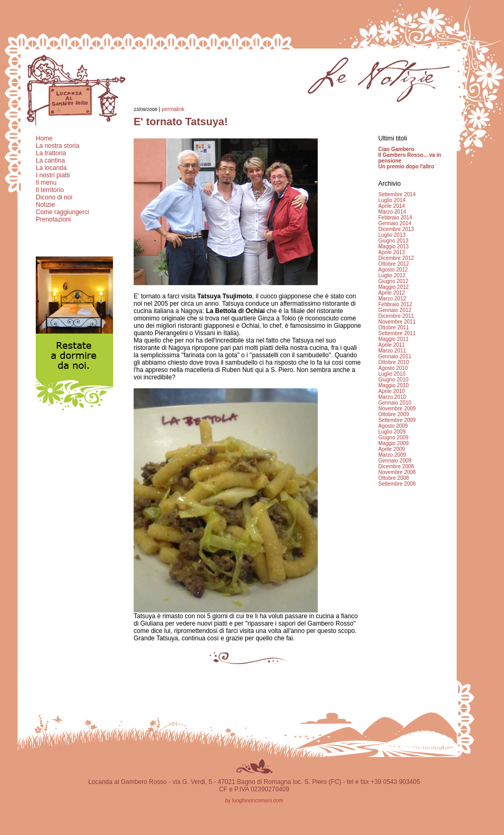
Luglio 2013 (392, 235)
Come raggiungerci (62, 212)
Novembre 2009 (397, 409)
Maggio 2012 (394, 287)
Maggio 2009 (394, 443)
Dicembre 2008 (396, 466)
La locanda (51, 168)
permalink (173, 109)
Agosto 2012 (393, 270)
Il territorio (50, 190)
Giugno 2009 (393, 437)
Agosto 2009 (393, 426)
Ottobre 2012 (394, 264)
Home (44, 138)
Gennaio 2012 (395, 310)
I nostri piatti (53, 175)
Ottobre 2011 (394, 328)
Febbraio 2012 (395, 304)
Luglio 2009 (392, 432)
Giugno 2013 (393, 241)
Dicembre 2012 (396, 258)
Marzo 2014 (392, 212)
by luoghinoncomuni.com (254, 801)
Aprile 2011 (392, 345)
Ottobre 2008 (394, 478)
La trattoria (51, 153)
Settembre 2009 (397, 420)
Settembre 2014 (397, 194)
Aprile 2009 (392, 449)
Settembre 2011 (397, 333)
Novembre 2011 (397, 322)
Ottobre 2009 (394, 414)
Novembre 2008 (397, 472)
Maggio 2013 (394, 247)
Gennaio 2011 (395, 356)
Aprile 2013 (392, 252)
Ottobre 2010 (394, 362)
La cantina (50, 160)
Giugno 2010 (393, 380)
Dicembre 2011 (396, 316)
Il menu (46, 183)
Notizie (46, 205)
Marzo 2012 (392, 299)
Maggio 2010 (394, 385)
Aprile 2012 (392, 293)
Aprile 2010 (392, 391)
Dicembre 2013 (396, 229)
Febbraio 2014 (395, 218)
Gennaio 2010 (395, 403)
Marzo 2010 (392, 397)
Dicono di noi (54, 197)
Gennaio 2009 (395, 461)
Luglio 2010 (392, 374)
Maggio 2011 (394, 339)
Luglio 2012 (392, 275)
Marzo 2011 (392, 351)
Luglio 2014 (392, 200)
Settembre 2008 (397, 484)
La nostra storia (58, 146)
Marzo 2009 (392, 455)
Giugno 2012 (393, 281)
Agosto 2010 (393, 368)
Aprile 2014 (392, 206)
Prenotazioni (53, 219)
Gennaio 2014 (395, 223)
